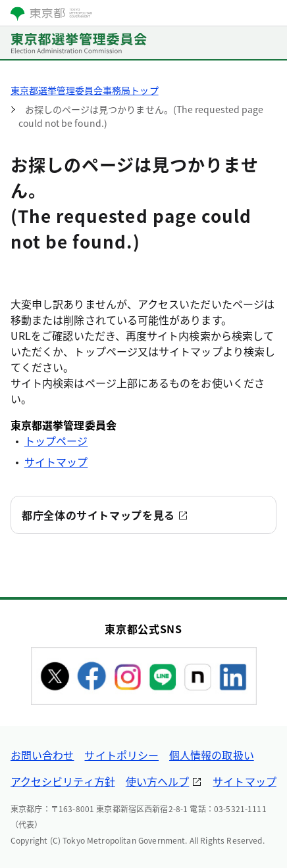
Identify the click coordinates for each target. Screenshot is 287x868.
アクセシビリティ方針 (63, 781)
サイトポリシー (121, 755)
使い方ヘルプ (157, 781)
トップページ (56, 441)
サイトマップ (56, 462)
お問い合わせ (42, 755)
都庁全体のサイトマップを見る (98, 515)
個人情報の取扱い (212, 755)
